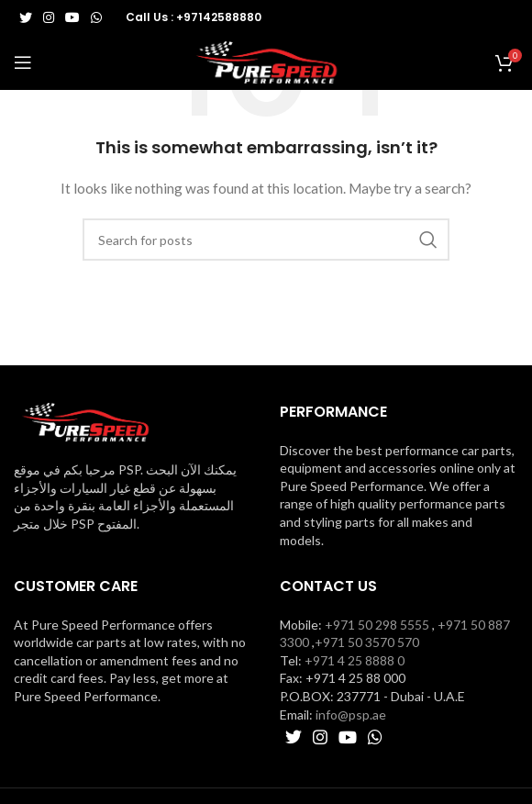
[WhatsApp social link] (96, 17)
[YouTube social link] (72, 17)
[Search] (266, 240)
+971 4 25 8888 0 (355, 660)
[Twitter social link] (26, 17)
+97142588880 (219, 17)
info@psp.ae (351, 715)
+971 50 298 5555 (377, 625)
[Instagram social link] (49, 17)
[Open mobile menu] (23, 62)
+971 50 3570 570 (367, 642)
